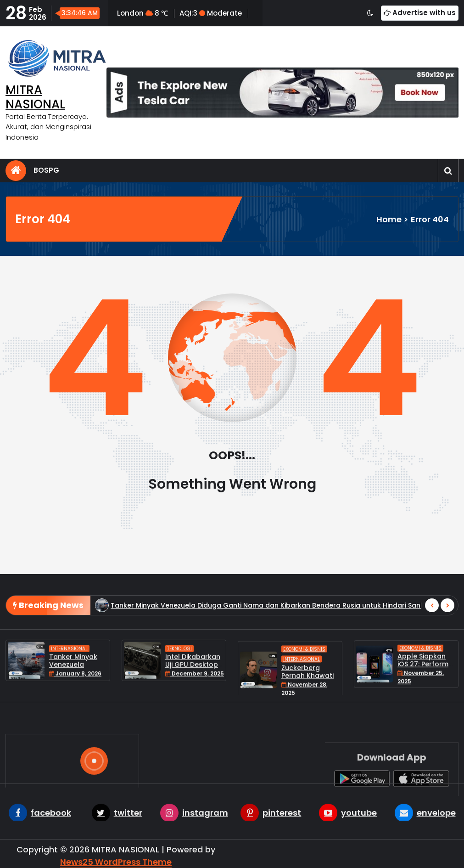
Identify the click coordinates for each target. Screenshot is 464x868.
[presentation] (432, 623)
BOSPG (46, 170)
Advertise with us (420, 13)
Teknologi (179, 668)
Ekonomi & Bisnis (304, 677)
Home (389, 219)
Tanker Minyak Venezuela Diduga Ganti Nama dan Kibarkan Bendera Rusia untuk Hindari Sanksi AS (275, 623)
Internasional (69, 668)
